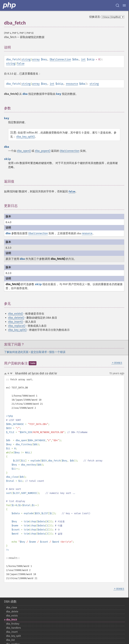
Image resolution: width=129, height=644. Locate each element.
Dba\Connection (60, 59)
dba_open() (24, 151)
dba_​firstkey (13, 624)
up (6, 374)
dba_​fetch (12, 620)
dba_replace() (17, 326)
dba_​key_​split (13, 636)
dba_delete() (16, 318)
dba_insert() (16, 322)
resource (72, 84)
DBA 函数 (10, 602)
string (26, 59)
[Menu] (124, 5)
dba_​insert (12, 632)
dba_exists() (16, 314)
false (21, 63)
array (36, 59)
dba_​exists (12, 616)
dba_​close (12, 608)
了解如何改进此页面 (16, 352)
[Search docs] (117, 5)
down (11, 374)
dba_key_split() (26, 137)
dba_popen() (43, 151)
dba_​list (10, 640)
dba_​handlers (13, 628)
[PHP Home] (9, 5)
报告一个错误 (57, 352)
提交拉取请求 (39, 352)
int (83, 59)
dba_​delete (12, 612)
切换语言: (95, 17)
